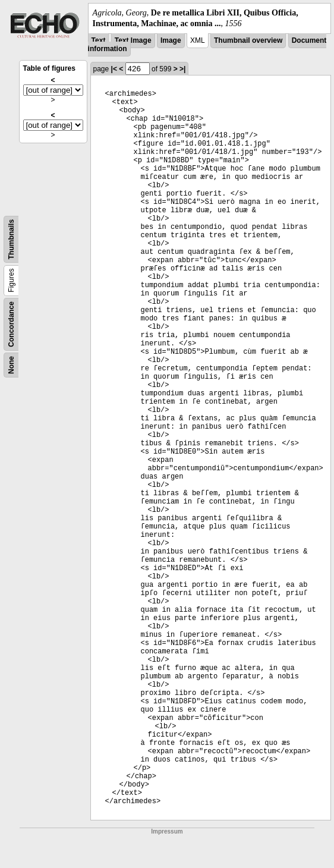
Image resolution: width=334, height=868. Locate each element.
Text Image (133, 40)
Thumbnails (11, 239)
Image (171, 40)
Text (99, 40)
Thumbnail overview (248, 40)
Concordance (11, 324)
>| (182, 69)
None (11, 365)
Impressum (167, 831)
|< (114, 69)
